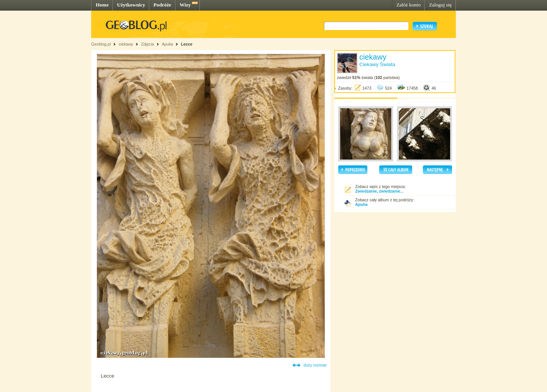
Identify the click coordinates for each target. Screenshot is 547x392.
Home (102, 5)
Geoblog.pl (101, 44)
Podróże (162, 5)
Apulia (168, 44)
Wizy (185, 5)
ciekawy (126, 44)
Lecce (187, 44)
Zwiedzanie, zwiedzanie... (379, 191)
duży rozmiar (315, 365)
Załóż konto (408, 5)
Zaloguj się (440, 5)
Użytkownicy (131, 5)
